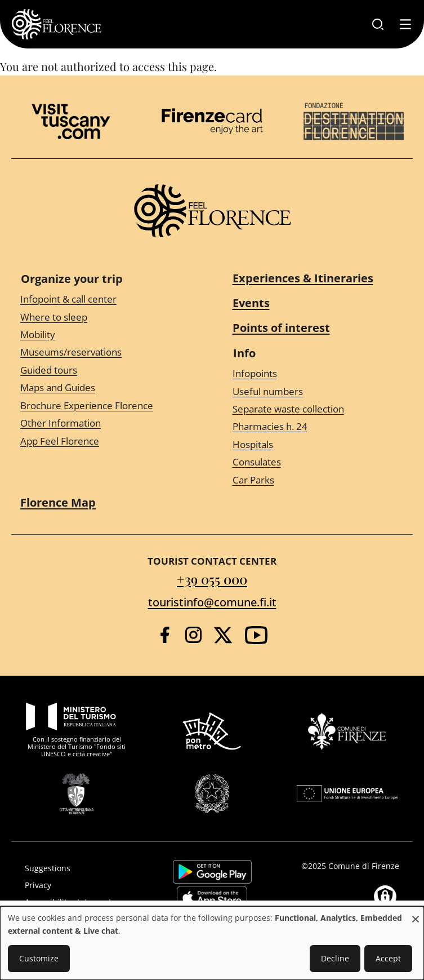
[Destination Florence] (354, 121)
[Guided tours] (106, 371)
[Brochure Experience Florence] (106, 405)
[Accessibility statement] (80, 902)
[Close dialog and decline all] (416, 913)
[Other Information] (106, 424)
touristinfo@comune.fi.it (212, 602)
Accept (388, 958)
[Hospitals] (318, 445)
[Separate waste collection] (318, 409)
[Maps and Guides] (106, 388)
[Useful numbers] (318, 391)
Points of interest (281, 328)
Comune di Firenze (364, 866)
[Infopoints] (318, 374)
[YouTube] (256, 635)
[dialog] (212, 943)
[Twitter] (223, 635)
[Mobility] (106, 335)
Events (251, 303)
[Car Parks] (318, 480)
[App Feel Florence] (106, 441)
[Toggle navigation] (405, 24)
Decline (335, 958)
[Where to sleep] (106, 317)
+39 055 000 (212, 579)
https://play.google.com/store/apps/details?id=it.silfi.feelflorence (212, 872)
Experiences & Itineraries (303, 278)
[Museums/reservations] (106, 352)
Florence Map (58, 502)
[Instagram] (193, 635)
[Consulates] (318, 462)
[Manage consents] (385, 897)
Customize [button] (39, 958)
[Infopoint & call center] (106, 300)
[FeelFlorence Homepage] (56, 24)
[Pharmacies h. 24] (318, 427)
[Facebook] (165, 635)
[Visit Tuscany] (71, 121)
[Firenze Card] (212, 121)
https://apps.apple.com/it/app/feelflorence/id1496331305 (212, 898)
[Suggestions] (80, 868)
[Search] (378, 24)
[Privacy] (80, 885)
